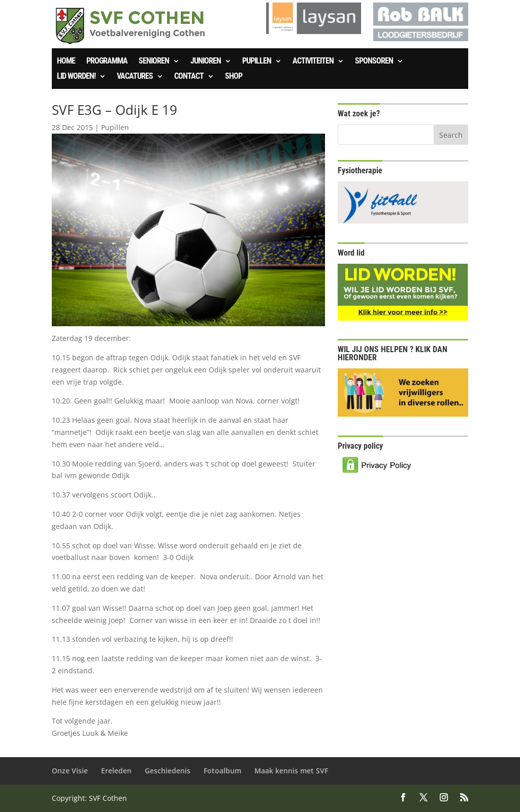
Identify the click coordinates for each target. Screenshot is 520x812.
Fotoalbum (222, 771)
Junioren (206, 61)
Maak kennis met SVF (291, 771)
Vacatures (135, 77)
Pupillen (257, 61)
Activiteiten (313, 61)
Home (66, 61)
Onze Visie (70, 771)
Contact (189, 77)
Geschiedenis (168, 771)
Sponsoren (374, 61)
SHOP (234, 77)
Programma (107, 61)
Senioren (154, 61)
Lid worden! (76, 77)
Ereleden (116, 771)
